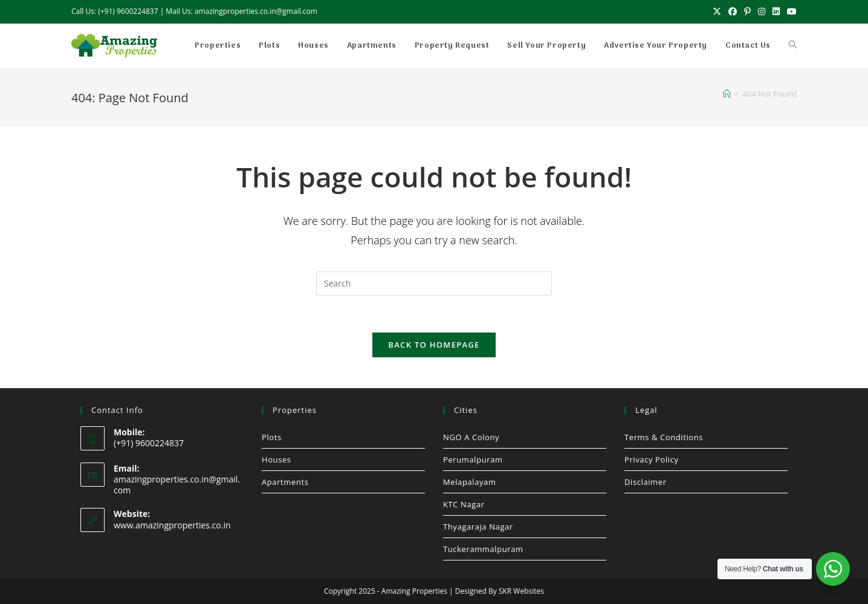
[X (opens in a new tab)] (717, 11)
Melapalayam (470, 482)
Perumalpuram (473, 459)
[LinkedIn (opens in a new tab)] (776, 11)
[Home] (727, 94)
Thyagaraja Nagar (478, 527)
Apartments (285, 482)
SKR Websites (521, 591)
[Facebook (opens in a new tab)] (733, 11)
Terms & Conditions (664, 437)
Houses (277, 459)
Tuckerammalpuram (483, 549)
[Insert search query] (434, 284)
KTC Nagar (464, 504)
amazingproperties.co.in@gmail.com (177, 485)
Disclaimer (646, 482)
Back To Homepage (434, 345)
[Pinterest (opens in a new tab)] (747, 11)
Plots (272, 437)
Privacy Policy (652, 459)
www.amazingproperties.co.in (172, 525)
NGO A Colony (471, 437)
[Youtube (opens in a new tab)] (790, 11)
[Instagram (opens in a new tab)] (762, 11)
